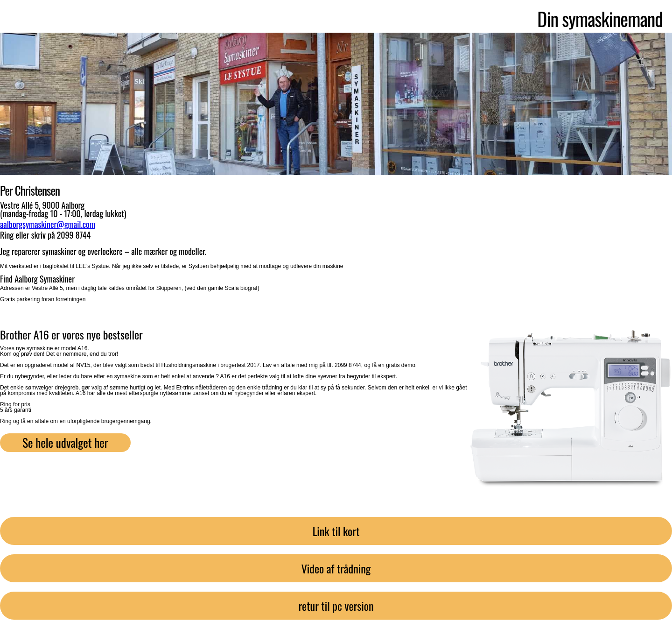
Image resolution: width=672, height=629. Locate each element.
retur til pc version (336, 606)
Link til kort (336, 531)
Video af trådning (336, 568)
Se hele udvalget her (65, 442)
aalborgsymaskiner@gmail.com (48, 224)
